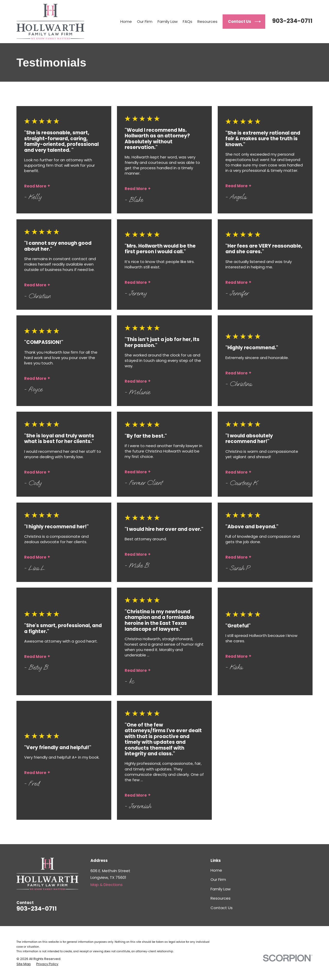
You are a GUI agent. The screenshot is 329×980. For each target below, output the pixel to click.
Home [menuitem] (126, 21)
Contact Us (222, 908)
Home (216, 870)
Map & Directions (107, 885)
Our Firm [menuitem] (145, 21)
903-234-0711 (292, 21)
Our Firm (218, 879)
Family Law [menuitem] (168, 21)
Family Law (221, 889)
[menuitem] (24, 964)
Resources (221, 898)
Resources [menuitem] (207, 21)
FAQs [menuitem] (188, 21)
